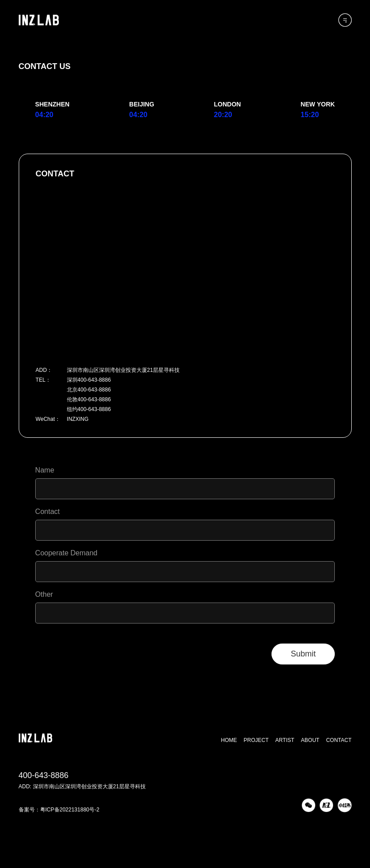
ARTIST (285, 740)
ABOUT (310, 740)
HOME (229, 740)
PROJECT (256, 740)
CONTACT (339, 740)
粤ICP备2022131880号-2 (70, 810)
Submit (303, 654)
